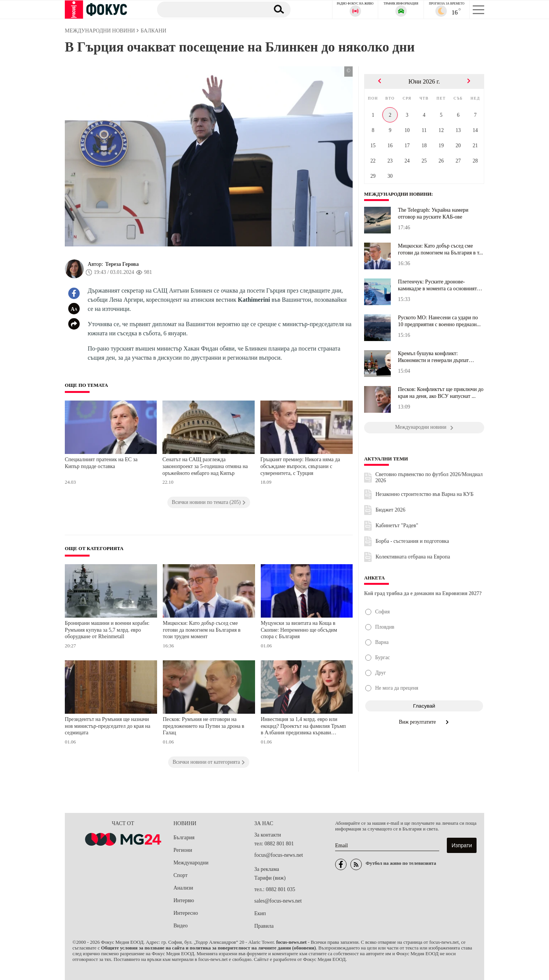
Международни (191, 863)
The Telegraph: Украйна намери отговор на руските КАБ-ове (433, 213)
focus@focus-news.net (279, 855)
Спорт (181, 875)
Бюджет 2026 (390, 510)
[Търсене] (209, 9)
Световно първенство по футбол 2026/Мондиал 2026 (429, 477)
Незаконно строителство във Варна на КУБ (425, 494)
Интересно (186, 913)
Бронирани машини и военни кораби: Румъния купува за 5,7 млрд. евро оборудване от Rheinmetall (107, 630)
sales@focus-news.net (278, 901)
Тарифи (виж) (270, 878)
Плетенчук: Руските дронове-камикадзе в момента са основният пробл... (437, 285)
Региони (183, 850)
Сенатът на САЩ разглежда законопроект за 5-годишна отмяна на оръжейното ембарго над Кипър (205, 466)
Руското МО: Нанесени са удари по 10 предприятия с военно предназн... (439, 321)
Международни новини (398, 194)
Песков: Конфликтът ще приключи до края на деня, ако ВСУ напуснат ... (441, 393)
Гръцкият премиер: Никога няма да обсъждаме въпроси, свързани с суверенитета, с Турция (300, 466)
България (184, 838)
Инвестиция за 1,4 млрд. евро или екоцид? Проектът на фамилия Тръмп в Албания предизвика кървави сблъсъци (303, 727)
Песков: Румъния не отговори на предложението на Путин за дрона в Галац (204, 726)
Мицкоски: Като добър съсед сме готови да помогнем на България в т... (441, 249)
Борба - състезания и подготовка (412, 541)
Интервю (184, 900)
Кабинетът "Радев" (397, 525)
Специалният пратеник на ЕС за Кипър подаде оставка (101, 463)
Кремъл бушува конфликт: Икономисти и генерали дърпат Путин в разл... (433, 357)
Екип (260, 913)
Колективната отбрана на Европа (413, 557)
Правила (264, 926)
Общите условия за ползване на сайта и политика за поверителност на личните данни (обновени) (208, 948)
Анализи (183, 888)
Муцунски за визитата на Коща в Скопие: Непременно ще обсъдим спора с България (299, 630)
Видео (181, 926)
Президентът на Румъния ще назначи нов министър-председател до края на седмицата (108, 726)
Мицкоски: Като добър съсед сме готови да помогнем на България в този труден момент (202, 630)
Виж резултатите (424, 722)
